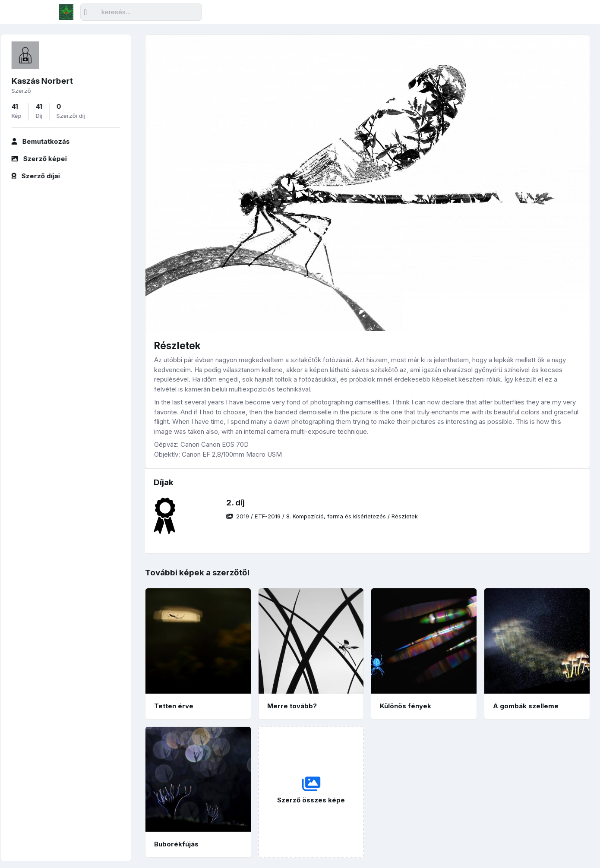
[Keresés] (141, 12)
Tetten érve (174, 706)
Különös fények (406, 706)
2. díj (235, 503)
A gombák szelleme (526, 706)
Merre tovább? (292, 706)
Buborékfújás (176, 844)
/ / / (322, 516)
